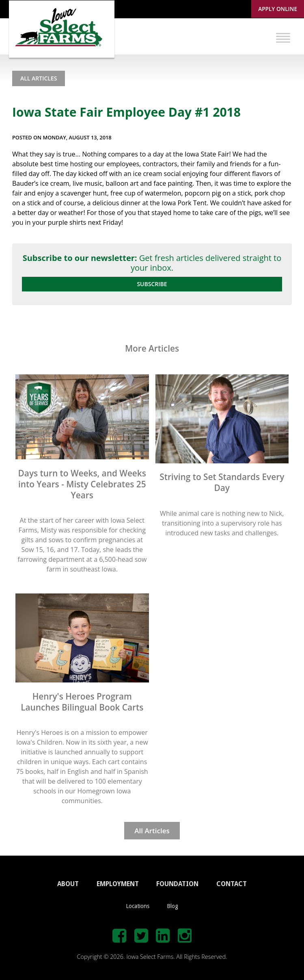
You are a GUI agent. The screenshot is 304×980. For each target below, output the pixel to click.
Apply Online (278, 9)
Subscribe (152, 284)
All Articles (39, 78)
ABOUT (68, 884)
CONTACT (232, 884)
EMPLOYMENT (118, 884)
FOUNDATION (177, 884)
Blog (172, 906)
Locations (138, 906)
